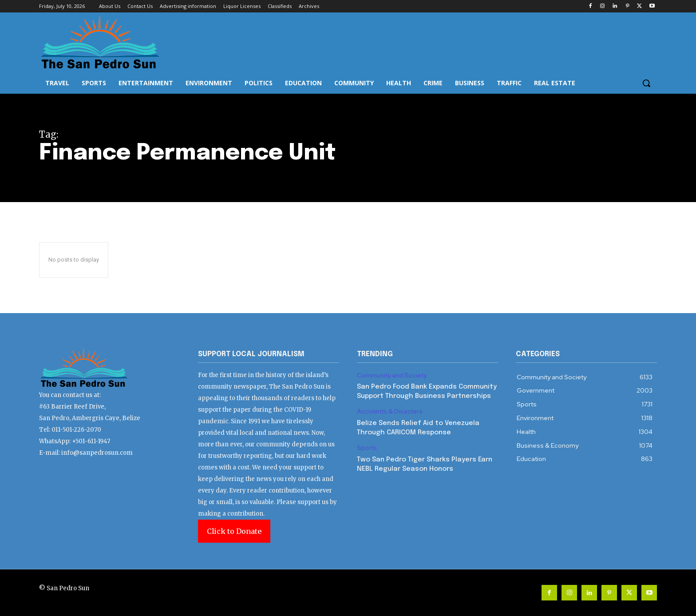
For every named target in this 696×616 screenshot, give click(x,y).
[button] (646, 83)
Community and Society (392, 376)
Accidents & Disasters (390, 411)
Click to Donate (234, 531)
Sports (367, 448)
